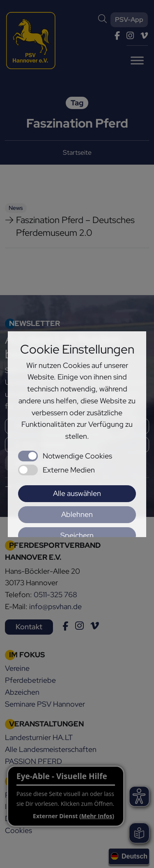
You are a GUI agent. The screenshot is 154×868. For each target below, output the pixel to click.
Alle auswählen (77, 493)
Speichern (77, 535)
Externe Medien (69, 470)
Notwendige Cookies (77, 456)
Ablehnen (77, 514)
